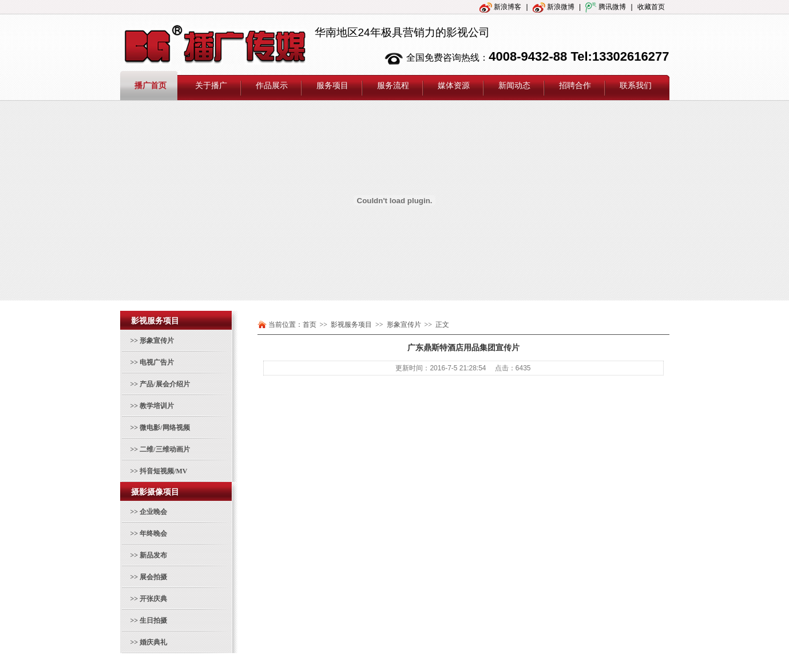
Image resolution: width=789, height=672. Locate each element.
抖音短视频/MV (163, 471)
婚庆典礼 (153, 642)
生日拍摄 (153, 620)
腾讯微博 (606, 7)
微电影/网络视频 (164, 428)
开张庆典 (153, 599)
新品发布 (153, 555)
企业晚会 (153, 512)
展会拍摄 (153, 577)
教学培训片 (157, 406)
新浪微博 (554, 7)
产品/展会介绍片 (164, 384)
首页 (310, 325)
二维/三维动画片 (164, 449)
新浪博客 (500, 7)
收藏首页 (651, 7)
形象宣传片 (157, 341)
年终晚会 (153, 533)
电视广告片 (157, 362)
